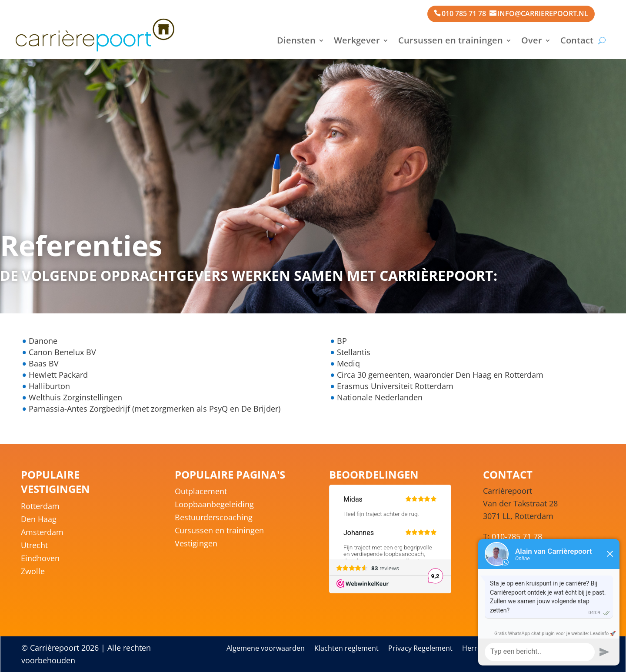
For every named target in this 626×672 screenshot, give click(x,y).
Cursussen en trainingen (451, 40)
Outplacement (201, 492)
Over (532, 40)
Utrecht (34, 546)
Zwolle (33, 572)
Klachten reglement (346, 649)
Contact (577, 40)
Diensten (296, 40)
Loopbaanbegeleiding (214, 505)
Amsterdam (42, 533)
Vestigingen (196, 544)
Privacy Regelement (420, 649)
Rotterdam (40, 507)
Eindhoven (40, 559)
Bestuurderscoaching (214, 518)
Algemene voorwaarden (266, 649)
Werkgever (357, 40)
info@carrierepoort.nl (543, 13)
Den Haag (39, 520)
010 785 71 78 (464, 13)
